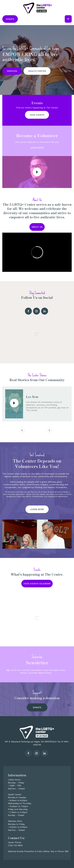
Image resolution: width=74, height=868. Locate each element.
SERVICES (12, 71)
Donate (10, 19)
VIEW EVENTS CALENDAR (37, 584)
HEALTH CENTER (37, 71)
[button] (68, 19)
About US (37, 227)
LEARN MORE (37, 147)
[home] (37, 8)
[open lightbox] (37, 172)
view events (37, 115)
